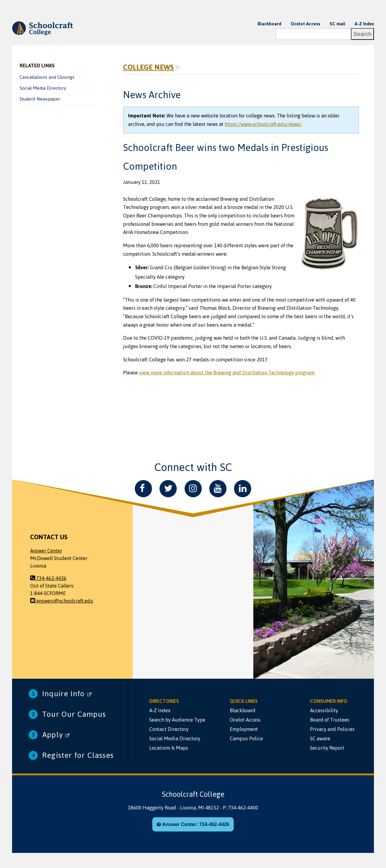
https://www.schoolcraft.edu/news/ (263, 124)
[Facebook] (143, 489)
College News (148, 67)
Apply (56, 735)
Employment (244, 729)
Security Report (327, 748)
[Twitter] (168, 489)
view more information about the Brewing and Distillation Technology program (227, 373)
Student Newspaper (40, 99)
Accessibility (324, 710)
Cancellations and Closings (47, 77)
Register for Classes (78, 755)
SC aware (320, 738)
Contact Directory (169, 729)
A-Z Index (364, 24)
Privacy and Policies (332, 729)
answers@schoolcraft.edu (62, 601)
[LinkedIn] (243, 489)
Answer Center (46, 551)
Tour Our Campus (74, 714)
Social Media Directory (43, 88)
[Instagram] (193, 489)
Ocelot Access (305, 24)
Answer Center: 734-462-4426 (193, 824)
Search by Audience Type (177, 720)
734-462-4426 (48, 578)
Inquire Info (67, 694)
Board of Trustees (330, 720)
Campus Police (246, 738)
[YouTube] (218, 489)
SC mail (337, 24)
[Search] (313, 34)
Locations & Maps (169, 748)
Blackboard (269, 24)
